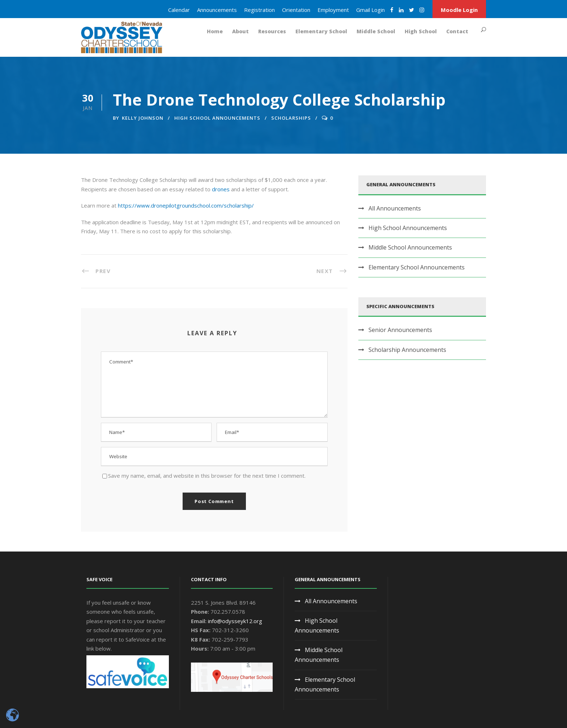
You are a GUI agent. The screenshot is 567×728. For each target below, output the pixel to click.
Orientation (296, 10)
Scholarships (291, 118)
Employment (333, 10)
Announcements (217, 10)
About (240, 31)
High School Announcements (217, 118)
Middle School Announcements (410, 247)
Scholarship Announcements (407, 350)
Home (215, 31)
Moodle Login (459, 10)
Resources (272, 31)
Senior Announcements (400, 330)
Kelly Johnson (143, 118)
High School (421, 31)
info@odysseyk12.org (235, 621)
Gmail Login (370, 10)
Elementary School (321, 31)
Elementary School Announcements (417, 267)
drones (221, 189)
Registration (259, 10)
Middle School (376, 31)
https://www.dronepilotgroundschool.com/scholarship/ (186, 205)
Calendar (179, 10)
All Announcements (395, 208)
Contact (457, 31)
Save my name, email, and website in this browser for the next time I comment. (207, 476)
